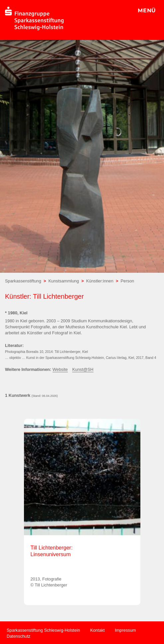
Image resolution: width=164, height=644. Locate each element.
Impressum (125, 630)
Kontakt (97, 630)
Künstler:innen (100, 281)
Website (60, 369)
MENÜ (147, 10)
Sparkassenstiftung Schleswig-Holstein (43, 630)
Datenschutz (18, 636)
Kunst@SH (83, 369)
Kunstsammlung (64, 281)
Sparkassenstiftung (23, 281)
